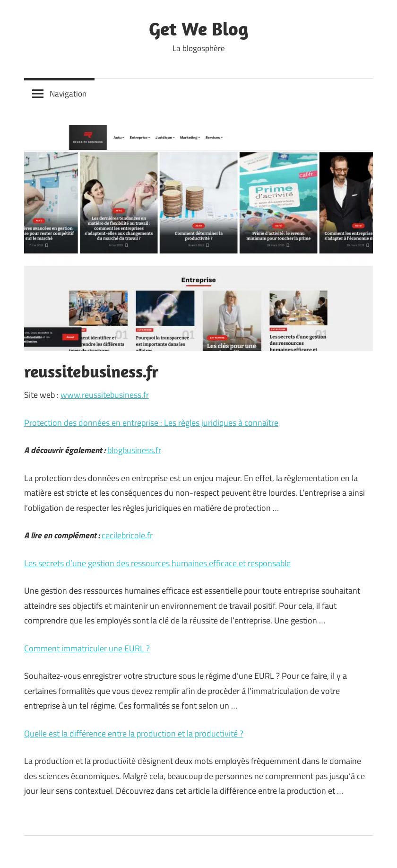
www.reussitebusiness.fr (105, 395)
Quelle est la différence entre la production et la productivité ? (134, 733)
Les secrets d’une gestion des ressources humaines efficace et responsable (157, 563)
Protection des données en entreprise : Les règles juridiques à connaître (151, 423)
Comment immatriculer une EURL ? (87, 648)
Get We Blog (199, 28)
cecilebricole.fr (127, 535)
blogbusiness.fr (134, 450)
